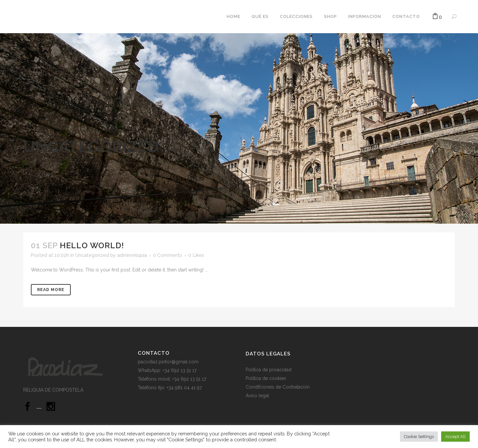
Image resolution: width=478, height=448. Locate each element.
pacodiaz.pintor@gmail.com (168, 362)
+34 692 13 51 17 (189, 379)
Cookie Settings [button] (419, 437)
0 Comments (168, 255)
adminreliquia (132, 255)
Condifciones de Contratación (278, 387)
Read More (51, 290)
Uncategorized (92, 255)
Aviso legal (257, 396)
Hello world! (92, 245)
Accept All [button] (455, 437)
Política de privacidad (269, 370)
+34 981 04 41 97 (184, 388)
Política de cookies (267, 378)
